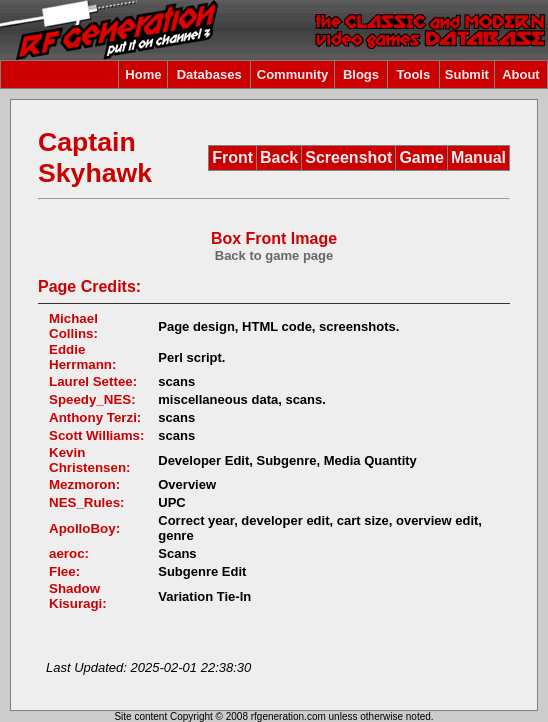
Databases (209, 74)
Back (279, 157)
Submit (467, 74)
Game (421, 157)
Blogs (361, 74)
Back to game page (274, 255)
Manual (478, 157)
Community (293, 74)
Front (232, 157)
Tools (414, 74)
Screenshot (348, 157)
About (521, 74)
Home (143, 74)
